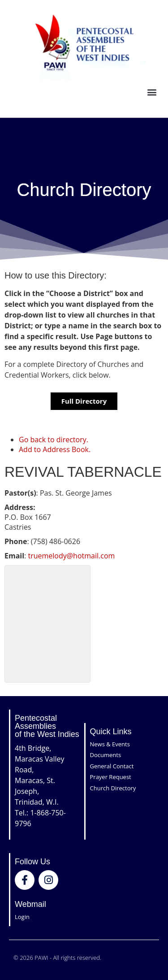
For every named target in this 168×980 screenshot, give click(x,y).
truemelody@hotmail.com (71, 556)
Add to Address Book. (55, 449)
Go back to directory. (54, 440)
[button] (152, 92)
